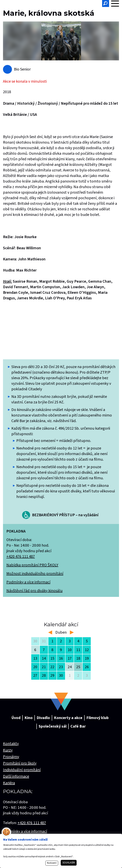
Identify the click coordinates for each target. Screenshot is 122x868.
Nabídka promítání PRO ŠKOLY (32, 565)
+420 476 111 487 (21, 557)
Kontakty (11, 744)
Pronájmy (11, 757)
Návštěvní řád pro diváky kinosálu (34, 591)
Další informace (16, 776)
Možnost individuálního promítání (35, 574)
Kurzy (8, 750)
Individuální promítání (22, 770)
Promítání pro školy (20, 763)
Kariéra (9, 783)
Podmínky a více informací (28, 582)
